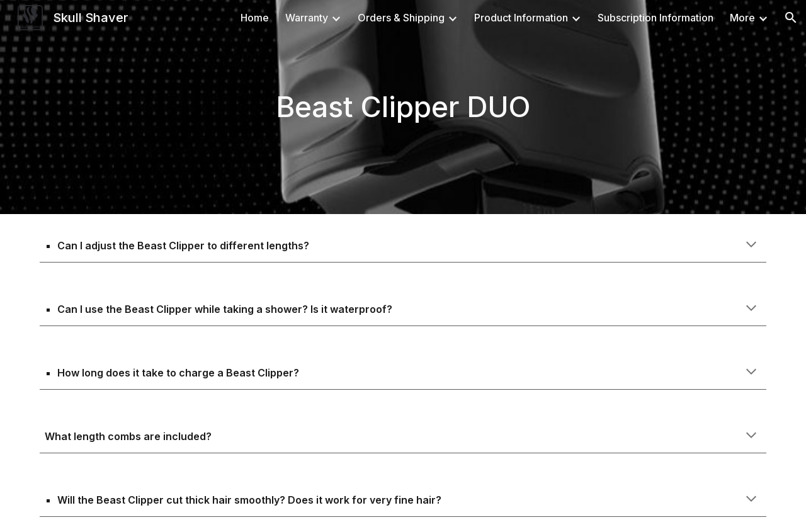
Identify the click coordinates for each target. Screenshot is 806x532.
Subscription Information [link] (656, 18)
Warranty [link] (307, 18)
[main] (403, 107)
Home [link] (255, 18)
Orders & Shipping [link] (401, 18)
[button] (791, 18)
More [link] (742, 18)
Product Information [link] (521, 18)
